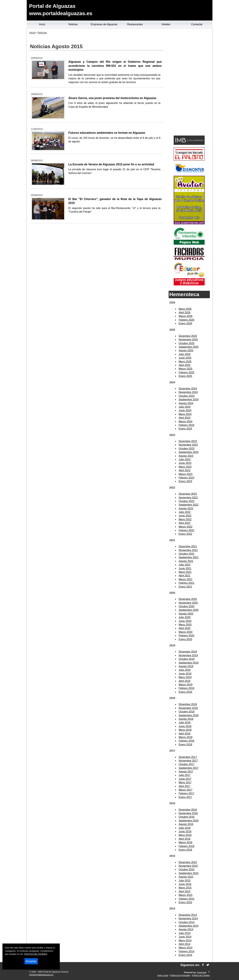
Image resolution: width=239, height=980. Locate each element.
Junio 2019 (185, 674)
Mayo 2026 (185, 309)
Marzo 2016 (186, 842)
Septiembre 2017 (189, 768)
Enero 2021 (185, 587)
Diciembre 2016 (188, 810)
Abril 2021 (185, 576)
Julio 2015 (185, 881)
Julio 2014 (185, 933)
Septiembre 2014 (189, 926)
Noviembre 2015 (188, 866)
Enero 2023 (185, 481)
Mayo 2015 (185, 888)
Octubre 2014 (187, 922)
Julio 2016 (185, 828)
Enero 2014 (185, 955)
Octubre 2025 (187, 343)
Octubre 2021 (187, 554)
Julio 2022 (185, 512)
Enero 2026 (185, 323)
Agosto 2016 (186, 824)
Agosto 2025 (186, 350)
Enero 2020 (185, 639)
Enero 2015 (185, 902)
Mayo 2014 (185, 940)
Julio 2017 (185, 775)
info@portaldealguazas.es (41, 975)
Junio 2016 (185, 832)
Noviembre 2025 (188, 340)
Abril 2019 (185, 681)
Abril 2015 (185, 891)
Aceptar (31, 961)
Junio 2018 (185, 726)
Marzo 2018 (186, 737)
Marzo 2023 (186, 474)
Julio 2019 (185, 670)
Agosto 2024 (186, 403)
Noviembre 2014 (188, 919)
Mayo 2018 (185, 730)
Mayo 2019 (185, 677)
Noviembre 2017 (188, 761)
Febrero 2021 (187, 583)
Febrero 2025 (187, 372)
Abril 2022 (185, 523)
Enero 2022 (185, 534)
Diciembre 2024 (188, 389)
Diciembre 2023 (188, 441)
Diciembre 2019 (188, 652)
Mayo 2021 (185, 572)
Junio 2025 (185, 358)
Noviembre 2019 (188, 655)
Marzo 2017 (186, 790)
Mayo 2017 (185, 782)
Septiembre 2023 (189, 452)
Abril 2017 (185, 786)
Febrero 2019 (187, 688)
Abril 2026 (185, 313)
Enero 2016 (185, 850)
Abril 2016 (185, 839)
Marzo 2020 (186, 632)
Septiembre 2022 (189, 505)
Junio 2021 (185, 568)
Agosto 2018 (186, 719)
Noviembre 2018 (188, 708)
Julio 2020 (185, 617)
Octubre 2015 (187, 869)
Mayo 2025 (185, 362)
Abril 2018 (185, 734)
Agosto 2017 (186, 772)
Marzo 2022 (186, 527)
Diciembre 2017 (188, 757)
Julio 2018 (185, 723)
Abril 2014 (185, 944)
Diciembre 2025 (188, 336)
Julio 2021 (185, 565)
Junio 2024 (185, 410)
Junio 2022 (185, 516)
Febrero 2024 (187, 425)
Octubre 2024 (187, 396)
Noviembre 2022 (188, 498)
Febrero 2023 (187, 478)
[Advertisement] (189, 82)
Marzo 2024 (186, 422)
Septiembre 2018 (189, 715)
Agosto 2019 (186, 666)
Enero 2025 (185, 376)
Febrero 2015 (187, 899)
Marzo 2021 (186, 579)
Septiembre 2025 (189, 347)
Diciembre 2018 (188, 704)
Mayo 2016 (185, 835)
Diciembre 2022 (188, 494)
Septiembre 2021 (189, 557)
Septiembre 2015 (189, 873)
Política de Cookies (201, 975)
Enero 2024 (185, 429)
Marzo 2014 (186, 948)
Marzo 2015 (186, 895)
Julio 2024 (185, 407)
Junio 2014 (185, 937)
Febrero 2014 (187, 951)
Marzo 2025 (186, 369)
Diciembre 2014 (188, 915)
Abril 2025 (185, 365)
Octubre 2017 (187, 764)
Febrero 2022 (187, 530)
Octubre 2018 (187, 712)
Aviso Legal (163, 975)
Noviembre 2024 (188, 392)
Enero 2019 (185, 692)
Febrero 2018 (187, 741)
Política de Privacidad (180, 975)
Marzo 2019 (186, 685)
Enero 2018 (185, 745)
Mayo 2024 (185, 414)
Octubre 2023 (187, 449)
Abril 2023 (185, 470)
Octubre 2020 (187, 606)
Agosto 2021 (186, 561)
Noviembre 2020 (188, 603)
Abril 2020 (185, 628)
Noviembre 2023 (188, 445)
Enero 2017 (185, 797)
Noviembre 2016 (188, 813)
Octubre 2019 (187, 659)
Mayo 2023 (185, 467)
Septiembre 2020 (189, 610)
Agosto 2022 (186, 508)
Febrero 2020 (187, 636)
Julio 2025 (185, 354)
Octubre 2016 (187, 817)
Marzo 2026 (186, 316)
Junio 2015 (185, 884)
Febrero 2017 (187, 793)
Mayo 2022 (185, 519)
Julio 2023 (185, 459)
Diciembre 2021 (188, 546)
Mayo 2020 (185, 625)
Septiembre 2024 (189, 400)
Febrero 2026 (187, 320)
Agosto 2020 (186, 614)
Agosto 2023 (186, 456)
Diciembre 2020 (188, 599)
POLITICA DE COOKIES (36, 954)
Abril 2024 (185, 418)
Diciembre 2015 (188, 862)
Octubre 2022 (187, 501)
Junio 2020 (185, 621)
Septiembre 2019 (189, 663)
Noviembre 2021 (188, 550)
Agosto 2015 (186, 877)
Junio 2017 (185, 779)
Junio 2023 (185, 463)
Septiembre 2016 (189, 821)
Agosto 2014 (186, 929)
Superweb (202, 972)
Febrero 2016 (187, 846)
